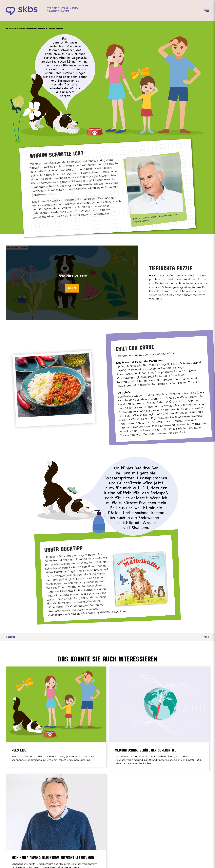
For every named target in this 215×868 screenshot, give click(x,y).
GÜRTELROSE (140, 813)
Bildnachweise (162, 862)
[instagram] (197, 862)
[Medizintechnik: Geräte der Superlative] (125, 705)
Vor (205, 637)
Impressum (127, 862)
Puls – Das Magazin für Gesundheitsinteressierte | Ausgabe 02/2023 (34, 28)
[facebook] (192, 862)
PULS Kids (19, 750)
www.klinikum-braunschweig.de (101, 862)
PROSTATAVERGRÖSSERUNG (102, 822)
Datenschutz (144, 862)
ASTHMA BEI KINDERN (95, 813)
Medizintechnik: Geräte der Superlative (111, 750)
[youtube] (202, 862)
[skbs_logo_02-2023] (42, 7)
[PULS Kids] (56, 705)
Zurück (11, 637)
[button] (6, 862)
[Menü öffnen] (206, 10)
